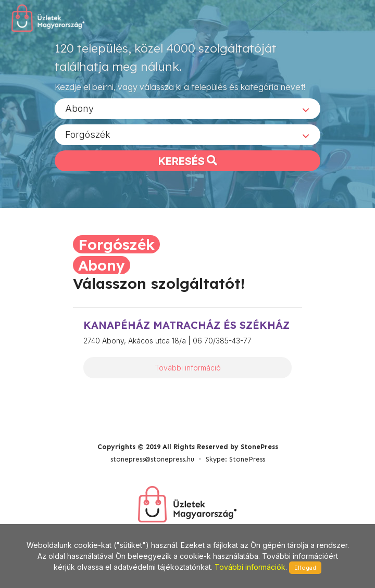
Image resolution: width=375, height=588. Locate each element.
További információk (250, 567)
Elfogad (305, 568)
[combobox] (187, 109)
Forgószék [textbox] (88, 135)
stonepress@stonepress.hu (152, 459)
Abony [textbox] (79, 108)
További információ (188, 368)
